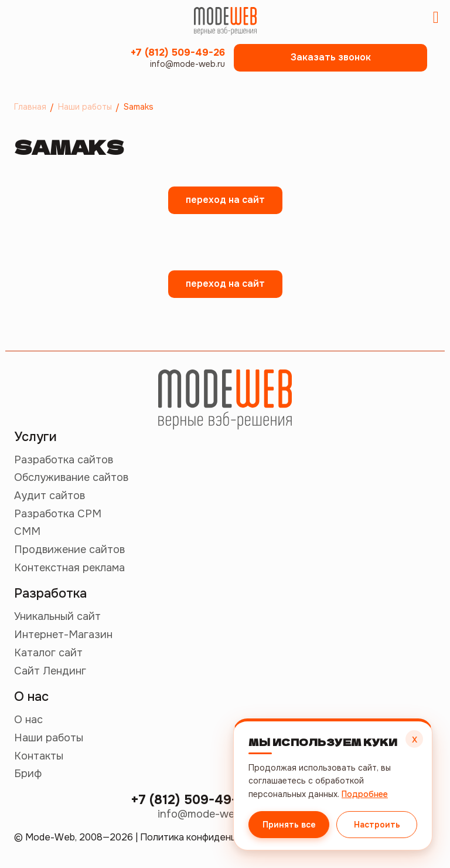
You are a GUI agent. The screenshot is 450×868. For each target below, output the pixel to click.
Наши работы (49, 738)
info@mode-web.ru (187, 64)
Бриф (28, 774)
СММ (27, 531)
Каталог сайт (48, 653)
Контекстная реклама (69, 568)
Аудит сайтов (50, 496)
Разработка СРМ (58, 514)
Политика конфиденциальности (212, 837)
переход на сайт (225, 200)
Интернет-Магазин (63, 635)
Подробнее (365, 794)
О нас (28, 720)
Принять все (289, 825)
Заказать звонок (331, 57)
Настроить (377, 825)
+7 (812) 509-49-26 (178, 52)
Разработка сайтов (64, 460)
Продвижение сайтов (69, 550)
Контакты (39, 756)
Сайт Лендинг (50, 671)
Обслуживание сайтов (71, 477)
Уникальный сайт (57, 616)
